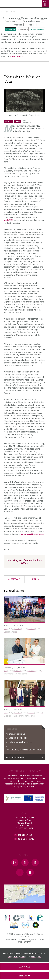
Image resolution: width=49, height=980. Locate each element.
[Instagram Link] (15, 863)
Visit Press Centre (15, 757)
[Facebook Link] (25, 863)
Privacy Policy (16, 56)
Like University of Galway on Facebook (24, 749)
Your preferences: (31, 21)
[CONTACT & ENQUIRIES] (18, 957)
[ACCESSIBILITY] (35, 957)
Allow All (12, 29)
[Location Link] (24, 901)
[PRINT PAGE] (24, 975)
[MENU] (45, 4)
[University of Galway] (13, 66)
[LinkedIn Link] (20, 872)
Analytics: (18, 25)
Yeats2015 (8, 220)
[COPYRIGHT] (40, 954)
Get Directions (25, 835)
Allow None (24, 29)
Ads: (30, 25)
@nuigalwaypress (23, 742)
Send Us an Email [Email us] (26, 839)
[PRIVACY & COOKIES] (25, 954)
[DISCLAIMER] (9, 954)
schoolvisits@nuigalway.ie (32, 534)
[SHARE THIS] (24, 967)
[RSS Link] (30, 872)
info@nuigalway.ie (17, 734)
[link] (8, 918)
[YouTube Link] (35, 863)
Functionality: (11, 21)
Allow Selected (39, 29)
